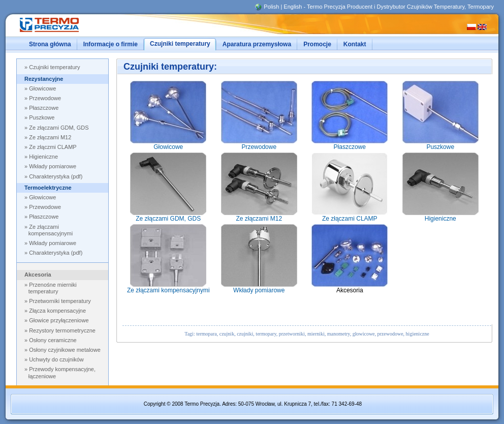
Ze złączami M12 (50, 137)
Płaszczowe (44, 108)
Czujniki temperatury (54, 67)
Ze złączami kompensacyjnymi (51, 230)
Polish (271, 7)
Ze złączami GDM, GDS (59, 128)
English (293, 7)
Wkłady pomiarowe (53, 243)
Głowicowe (42, 88)
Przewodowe (45, 98)
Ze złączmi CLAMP (53, 147)
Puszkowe (42, 117)
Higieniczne (43, 157)
